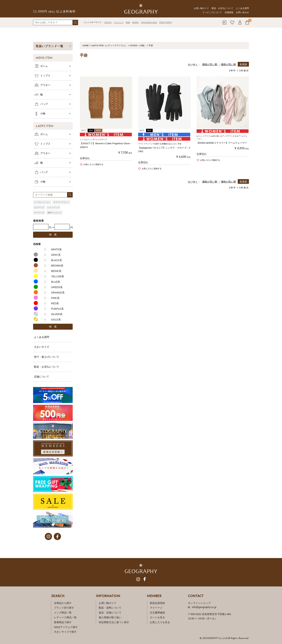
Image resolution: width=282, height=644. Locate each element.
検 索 (53, 235)
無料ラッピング (54, 213)
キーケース (39, 213)
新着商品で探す (63, 622)
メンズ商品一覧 (63, 613)
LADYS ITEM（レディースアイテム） (110, 45)
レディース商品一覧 (65, 617)
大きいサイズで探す (65, 632)
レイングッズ (53, 207)
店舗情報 (229, 12)
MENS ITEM (44, 58)
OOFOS (108, 22)
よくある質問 (242, 8)
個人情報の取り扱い (110, 617)
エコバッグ (39, 207)
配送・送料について (110, 608)
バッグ (44, 104)
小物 (43, 113)
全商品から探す (63, 603)
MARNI (135, 22)
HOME (86, 45)
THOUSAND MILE (149, 22)
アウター (45, 85)
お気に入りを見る (160, 622)
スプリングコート (61, 202)
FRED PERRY (166, 22)
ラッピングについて (212, 12)
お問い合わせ (242, 12)
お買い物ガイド (201, 8)
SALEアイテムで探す (66, 627)
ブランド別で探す (64, 608)
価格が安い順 (210, 64)
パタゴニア (119, 22)
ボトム (44, 66)
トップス (45, 76)
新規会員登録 (157, 603)
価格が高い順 (228, 64)
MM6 (128, 22)
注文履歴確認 (157, 613)
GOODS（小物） (139, 45)
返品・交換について (110, 613)
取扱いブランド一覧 (50, 46)
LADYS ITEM (45, 126)
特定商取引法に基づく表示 (114, 622)
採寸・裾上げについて (47, 357)
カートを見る (157, 617)
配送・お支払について (222, 8)
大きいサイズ (42, 347)
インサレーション (42, 202)
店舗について (42, 377)
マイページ (156, 608)
